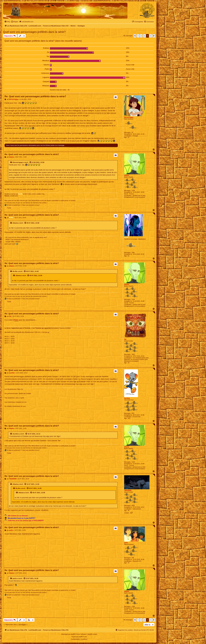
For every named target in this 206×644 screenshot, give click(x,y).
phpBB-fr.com (83, 637)
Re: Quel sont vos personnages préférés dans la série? (35, 96)
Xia (125, 339)
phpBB (73, 634)
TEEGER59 (128, 490)
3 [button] (144, 36)
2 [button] (141, 36)
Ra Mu (20, 194)
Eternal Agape (129, 117)
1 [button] (138, 36)
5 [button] (151, 36)
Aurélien (127, 398)
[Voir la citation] (31, 162)
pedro (126, 543)
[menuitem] (7, 22)
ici (48, 332)
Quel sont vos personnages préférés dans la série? (34, 32)
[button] (135, 36)
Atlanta (127, 175)
